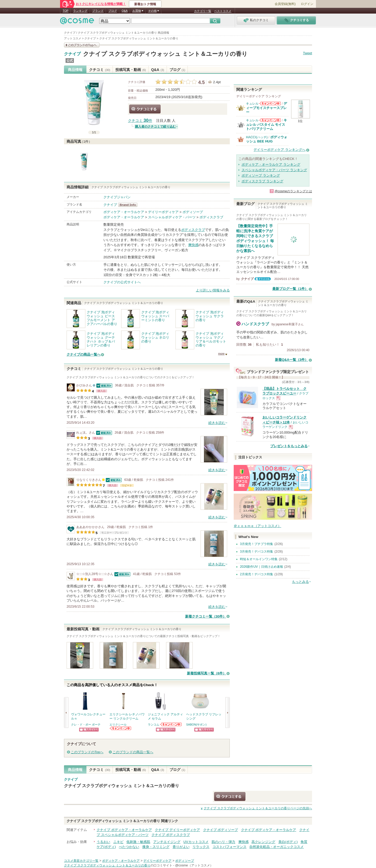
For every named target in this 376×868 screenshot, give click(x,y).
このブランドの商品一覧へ (133, 752)
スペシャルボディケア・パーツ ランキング (274, 170)
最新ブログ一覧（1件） (290, 289)
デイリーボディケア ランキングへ (280, 150)
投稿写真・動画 (131, 70)
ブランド (98, 11)
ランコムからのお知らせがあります (171, 724)
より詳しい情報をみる (213, 290)
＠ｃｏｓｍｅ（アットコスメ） (257, 526)
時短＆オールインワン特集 (259, 559)
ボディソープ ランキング (261, 175)
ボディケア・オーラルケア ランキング (271, 164)
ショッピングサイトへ (89, 730)
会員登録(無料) (285, 4)
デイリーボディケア (163, 212)
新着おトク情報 (145, 4)
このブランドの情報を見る (82, 45)
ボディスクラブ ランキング (262, 181)
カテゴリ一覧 (203, 11)
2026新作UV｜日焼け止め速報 (262, 567)
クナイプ (72, 54)
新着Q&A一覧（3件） (292, 360)
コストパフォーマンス (230, 847)
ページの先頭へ (258, 808)
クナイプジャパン (117, 197)
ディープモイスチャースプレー (266, 108)
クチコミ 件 (140, 121)
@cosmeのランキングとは (293, 191)
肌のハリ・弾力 (223, 842)
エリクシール (118, 725)
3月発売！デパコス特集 (257, 552)
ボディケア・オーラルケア (124, 212)
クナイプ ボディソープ (221, 830)
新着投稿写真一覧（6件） (207, 673)
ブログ (113, 11)
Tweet (307, 53)
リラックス (201, 847)
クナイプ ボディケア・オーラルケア (124, 830)
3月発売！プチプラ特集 (257, 544)
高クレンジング (263, 842)
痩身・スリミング (156, 847)
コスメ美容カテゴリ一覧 (81, 861)
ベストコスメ (223, 11)
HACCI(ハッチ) (257, 137)
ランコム (154, 725)
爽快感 (193, 245)
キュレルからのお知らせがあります (270, 103)
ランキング (80, 11)
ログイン (307, 4)
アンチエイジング (167, 842)
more (221, 354)
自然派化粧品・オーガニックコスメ (277, 847)
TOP (66, 11)
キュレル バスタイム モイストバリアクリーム (266, 124)
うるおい (103, 842)
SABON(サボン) (196, 725)
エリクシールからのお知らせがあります (121, 728)
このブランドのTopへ (87, 752)
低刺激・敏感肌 (138, 842)
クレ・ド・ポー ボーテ (86, 725)
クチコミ (100, 70)
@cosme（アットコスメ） (194, 865)
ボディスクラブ (211, 217)
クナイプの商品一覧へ (84, 354)
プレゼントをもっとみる (289, 446)
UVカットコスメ (196, 842)
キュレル (252, 104)
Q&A (125, 11)
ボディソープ (193, 212)
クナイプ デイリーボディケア (177, 830)
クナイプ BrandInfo (129, 205)
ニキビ (118, 842)
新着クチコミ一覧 (206, 616)
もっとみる (300, 582)
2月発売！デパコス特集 (257, 574)
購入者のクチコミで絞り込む (155, 127)
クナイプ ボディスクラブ (171, 835)
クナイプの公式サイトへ (122, 282)
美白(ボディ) (288, 842)
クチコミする (145, 109)
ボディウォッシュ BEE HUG (267, 139)
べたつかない (129, 847)
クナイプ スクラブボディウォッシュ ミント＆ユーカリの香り (165, 54)
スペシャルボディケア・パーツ (172, 217)
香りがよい (181, 847)
